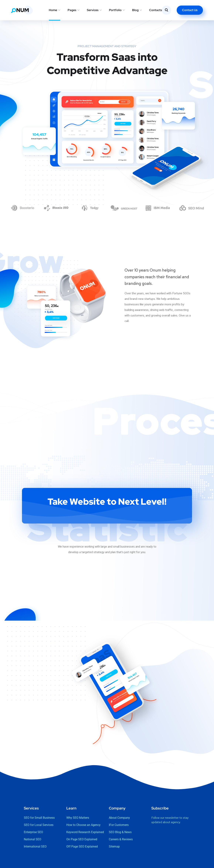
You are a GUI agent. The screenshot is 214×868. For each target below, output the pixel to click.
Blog (135, 10)
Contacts (156, 10)
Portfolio (115, 10)
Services (93, 10)
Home (53, 10)
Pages (72, 10)
